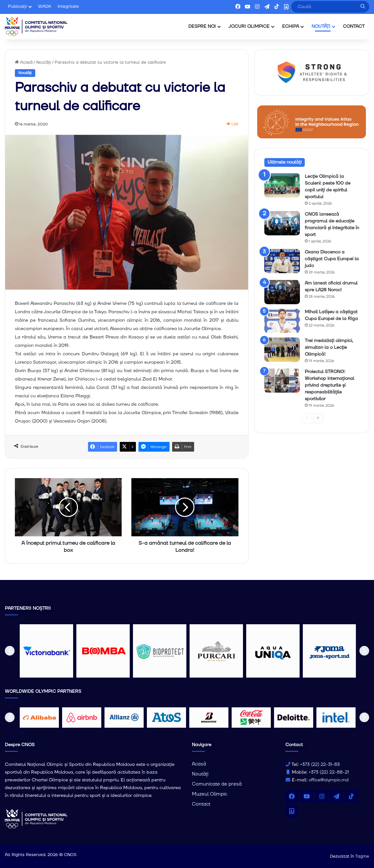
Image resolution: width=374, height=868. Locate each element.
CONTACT (354, 27)
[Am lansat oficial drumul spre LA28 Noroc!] (282, 292)
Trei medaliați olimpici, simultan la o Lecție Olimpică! (329, 348)
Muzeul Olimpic (209, 794)
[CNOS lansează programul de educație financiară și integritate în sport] (282, 223)
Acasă (24, 62)
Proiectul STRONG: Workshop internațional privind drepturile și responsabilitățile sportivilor (330, 385)
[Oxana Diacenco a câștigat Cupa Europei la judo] (282, 261)
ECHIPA (291, 27)
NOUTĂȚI (321, 27)
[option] (46, 651)
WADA (45, 6)
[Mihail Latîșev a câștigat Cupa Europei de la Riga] (282, 321)
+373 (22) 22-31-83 (320, 765)
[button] (10, 651)
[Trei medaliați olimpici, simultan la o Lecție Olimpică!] (282, 350)
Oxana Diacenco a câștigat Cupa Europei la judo (332, 259)
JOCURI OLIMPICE (249, 27)
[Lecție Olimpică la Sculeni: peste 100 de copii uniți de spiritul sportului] (282, 185)
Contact (201, 804)
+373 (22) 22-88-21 (329, 772)
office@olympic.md (329, 780)
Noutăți (44, 62)
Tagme (362, 856)
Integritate (68, 6)
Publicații (17, 6)
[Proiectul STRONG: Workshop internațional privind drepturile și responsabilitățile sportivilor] (282, 381)
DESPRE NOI (202, 27)
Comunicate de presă (217, 784)
